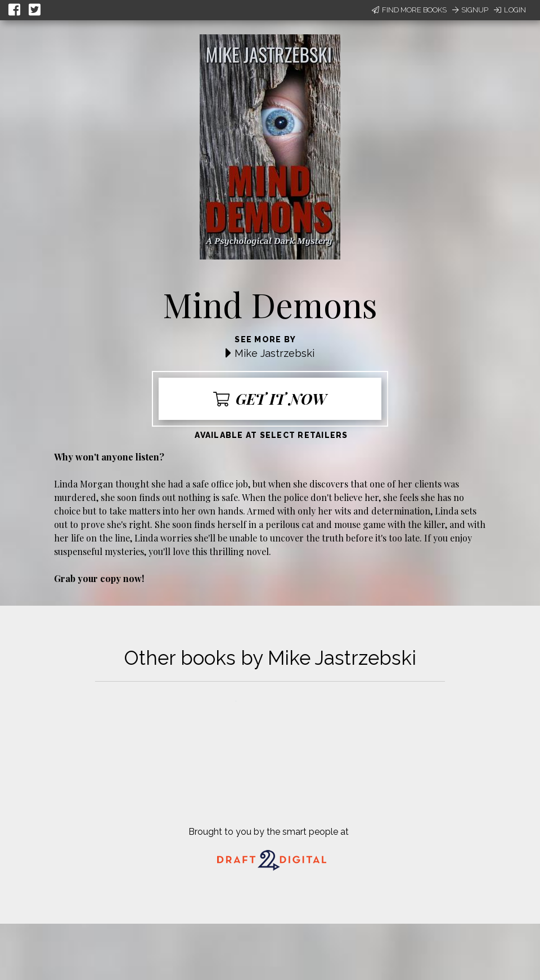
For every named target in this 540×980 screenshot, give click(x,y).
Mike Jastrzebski (274, 353)
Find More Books (409, 10)
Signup (470, 10)
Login (510, 10)
